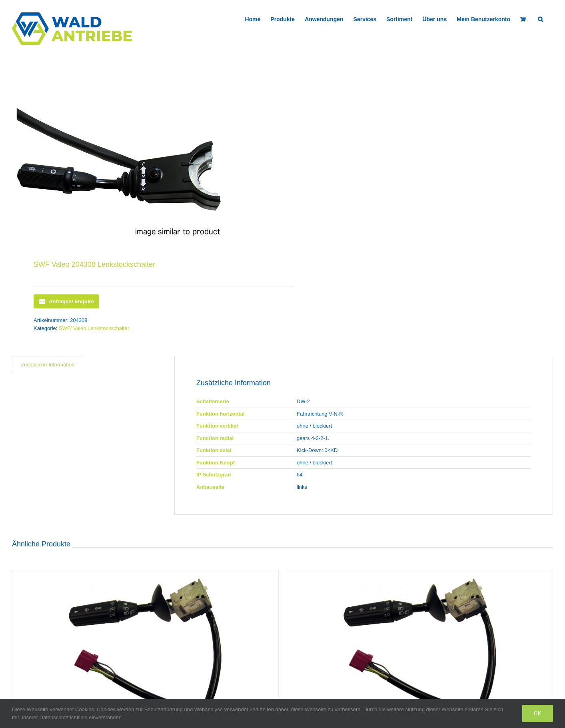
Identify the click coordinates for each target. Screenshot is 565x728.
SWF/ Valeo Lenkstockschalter (94, 328)
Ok (538, 713)
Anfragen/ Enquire (66, 302)
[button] (540, 18)
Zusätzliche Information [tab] (48, 365)
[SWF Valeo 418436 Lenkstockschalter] (420, 645)
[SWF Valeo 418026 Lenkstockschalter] (145, 645)
